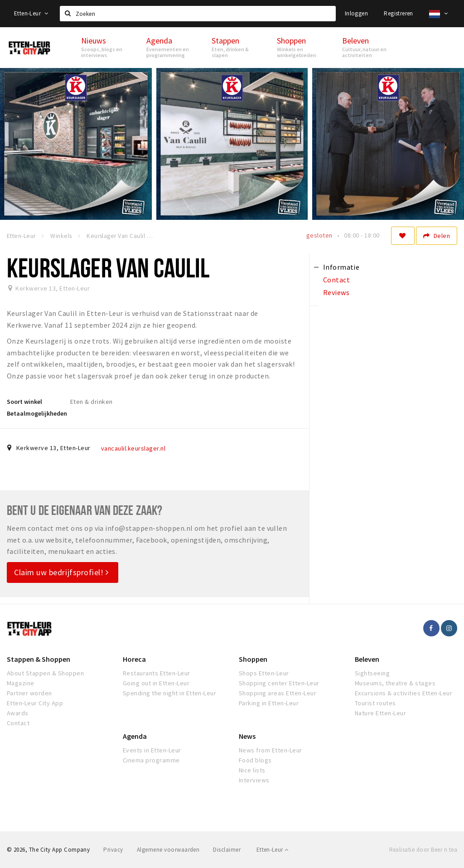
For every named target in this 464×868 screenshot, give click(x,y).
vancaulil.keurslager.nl (133, 448)
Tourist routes (375, 703)
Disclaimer (227, 850)
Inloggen (356, 13)
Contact (18, 723)
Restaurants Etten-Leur (157, 673)
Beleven (367, 659)
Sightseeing (372, 673)
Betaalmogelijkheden (37, 413)
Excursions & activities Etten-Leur (404, 693)
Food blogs (255, 760)
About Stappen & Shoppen (45, 673)
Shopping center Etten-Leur (279, 683)
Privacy (113, 850)
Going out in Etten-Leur (156, 683)
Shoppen (253, 659)
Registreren (398, 13)
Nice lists (252, 770)
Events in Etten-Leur (152, 750)
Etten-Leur (31, 13)
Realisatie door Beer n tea (423, 850)
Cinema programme (151, 760)
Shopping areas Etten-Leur (278, 693)
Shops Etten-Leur (264, 673)
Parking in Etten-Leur (269, 703)
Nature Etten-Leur (380, 713)
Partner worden (29, 693)
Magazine (21, 683)
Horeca (134, 659)
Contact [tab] (336, 280)
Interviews (254, 780)
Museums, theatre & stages (395, 683)
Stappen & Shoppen (39, 659)
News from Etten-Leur (271, 750)
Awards (18, 713)
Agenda (135, 736)
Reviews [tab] (336, 292)
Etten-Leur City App (35, 703)
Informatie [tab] (341, 267)
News (247, 736)
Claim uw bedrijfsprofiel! (61, 572)
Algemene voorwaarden (168, 850)
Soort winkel (24, 402)
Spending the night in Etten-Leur (169, 693)
